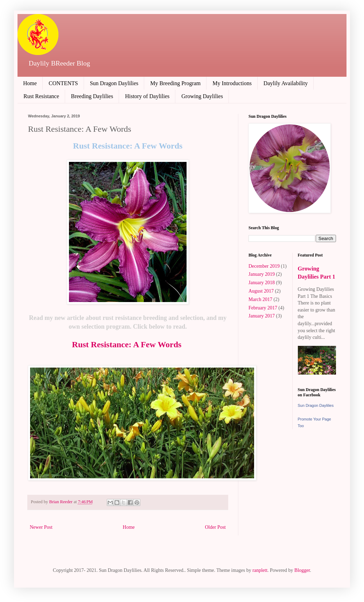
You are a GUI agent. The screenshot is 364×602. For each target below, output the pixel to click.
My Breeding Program (175, 83)
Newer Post (41, 527)
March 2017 (260, 299)
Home (30, 83)
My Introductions (232, 83)
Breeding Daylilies (92, 96)
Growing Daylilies (202, 96)
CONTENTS (63, 83)
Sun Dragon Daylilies (114, 83)
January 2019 (262, 274)
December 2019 (264, 266)
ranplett (260, 570)
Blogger (302, 570)
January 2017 (262, 316)
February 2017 (263, 308)
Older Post (216, 527)
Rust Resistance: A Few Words (128, 344)
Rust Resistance (41, 96)
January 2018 (262, 283)
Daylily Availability (286, 83)
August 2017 (261, 291)
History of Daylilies (147, 96)
